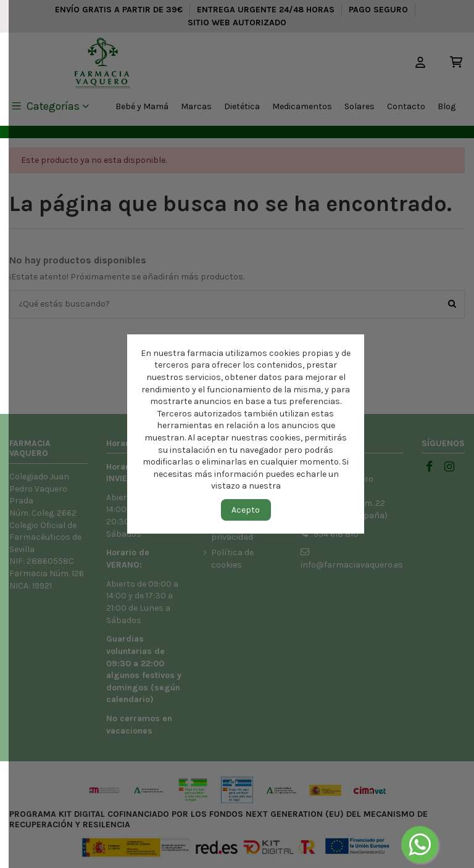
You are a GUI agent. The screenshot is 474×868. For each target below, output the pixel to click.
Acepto (246, 510)
